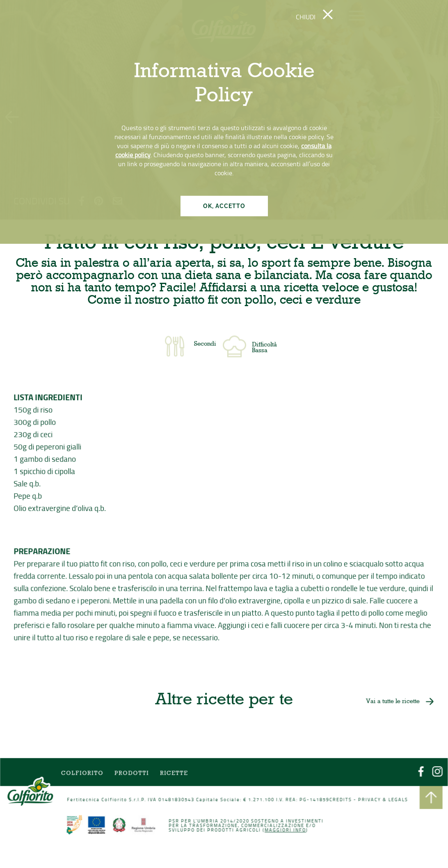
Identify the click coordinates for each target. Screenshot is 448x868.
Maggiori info (285, 830)
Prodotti (132, 774)
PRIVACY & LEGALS (382, 800)
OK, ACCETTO (224, 206)
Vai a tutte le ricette (391, 702)
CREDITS (340, 800)
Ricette (174, 774)
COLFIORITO (83, 774)
